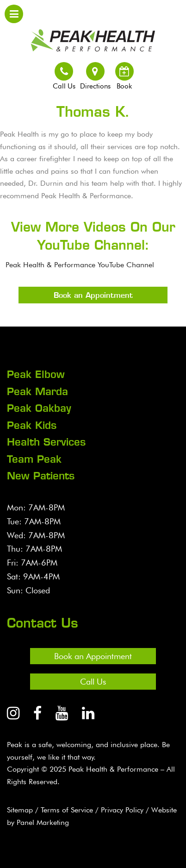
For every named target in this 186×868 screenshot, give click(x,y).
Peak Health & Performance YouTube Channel (80, 265)
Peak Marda (37, 391)
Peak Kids (32, 425)
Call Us (64, 76)
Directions (95, 76)
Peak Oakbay (39, 408)
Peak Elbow (36, 374)
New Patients (41, 476)
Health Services (46, 442)
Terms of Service (67, 810)
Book (124, 76)
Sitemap (20, 810)
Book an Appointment (93, 295)
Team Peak (34, 459)
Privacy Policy (122, 810)
